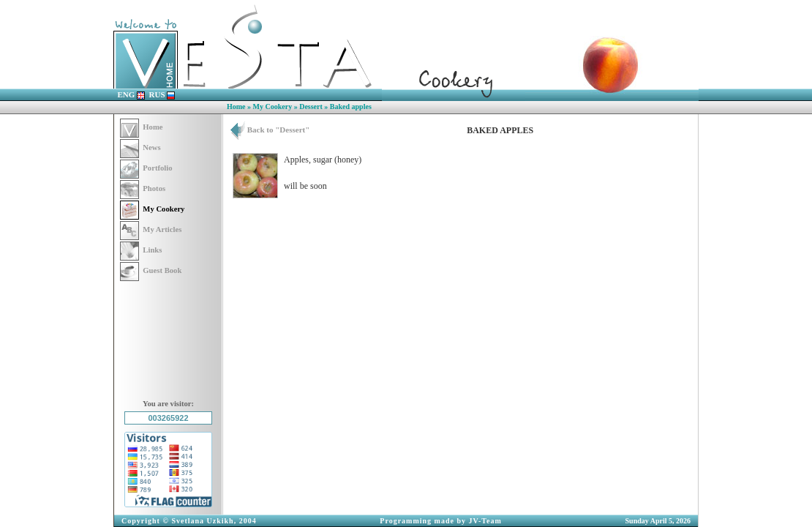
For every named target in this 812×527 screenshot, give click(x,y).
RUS (162, 94)
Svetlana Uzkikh (202, 521)
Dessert (311, 106)
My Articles (151, 229)
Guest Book (151, 270)
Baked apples (351, 106)
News (140, 147)
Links (141, 250)
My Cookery (273, 106)
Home (236, 106)
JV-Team (485, 521)
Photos (143, 188)
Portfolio (146, 168)
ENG (132, 94)
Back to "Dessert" (270, 130)
